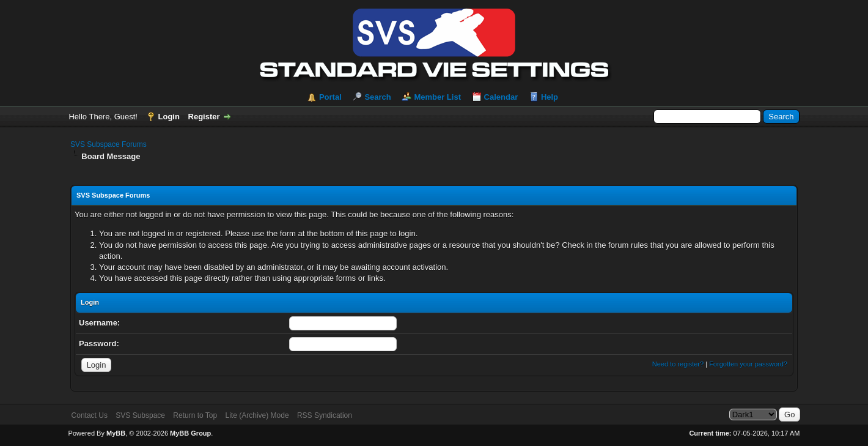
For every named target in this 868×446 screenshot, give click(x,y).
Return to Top (195, 415)
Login (169, 117)
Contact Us (90, 415)
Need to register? (678, 364)
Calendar (501, 97)
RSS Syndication (325, 415)
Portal (330, 97)
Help (550, 97)
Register (204, 117)
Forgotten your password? (748, 364)
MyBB (116, 433)
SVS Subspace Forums (108, 144)
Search (377, 97)
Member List (437, 97)
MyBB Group (190, 433)
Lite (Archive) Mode (257, 415)
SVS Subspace (140, 415)
